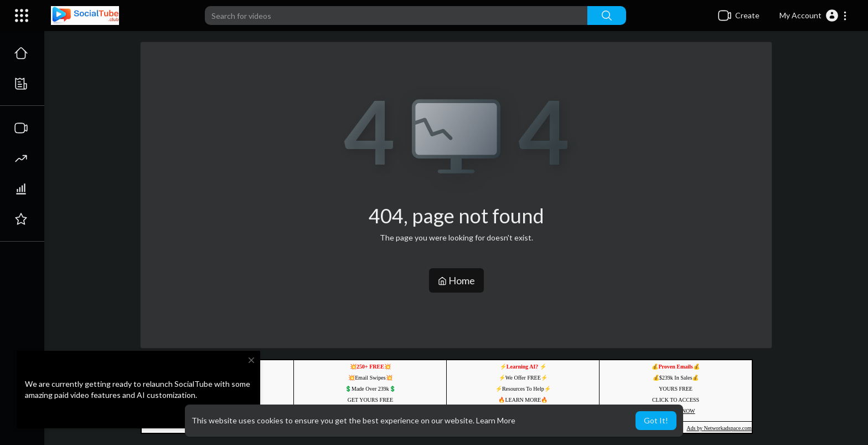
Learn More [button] (496, 420)
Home (456, 280)
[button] (813, 16)
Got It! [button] (656, 420)
